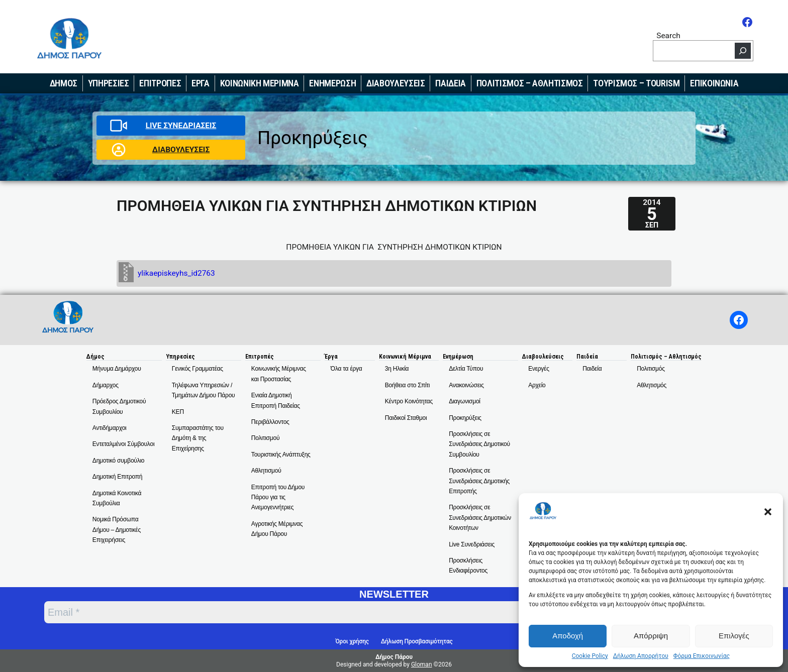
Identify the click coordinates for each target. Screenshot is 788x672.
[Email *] (321, 612)
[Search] (743, 51)
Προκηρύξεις (313, 138)
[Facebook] (747, 22)
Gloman (422, 664)
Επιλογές (734, 636)
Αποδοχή (568, 636)
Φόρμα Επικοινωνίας (702, 656)
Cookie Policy (590, 656)
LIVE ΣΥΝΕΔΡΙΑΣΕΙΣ (181, 126)
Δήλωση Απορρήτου (641, 656)
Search (668, 35)
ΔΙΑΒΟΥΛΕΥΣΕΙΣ (181, 150)
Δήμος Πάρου (394, 657)
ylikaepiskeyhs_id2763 (176, 273)
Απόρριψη (651, 636)
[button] (768, 512)
